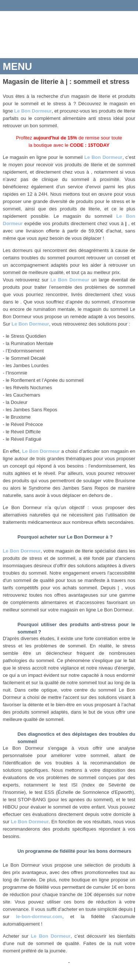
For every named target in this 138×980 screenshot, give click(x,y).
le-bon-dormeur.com (39, 917)
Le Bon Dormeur (33, 111)
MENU (18, 67)
